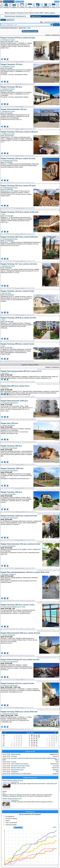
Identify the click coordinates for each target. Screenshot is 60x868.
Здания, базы (36, 16)
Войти (57, 2)
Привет (5, 791)
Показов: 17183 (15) (20, 183)
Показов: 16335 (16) (20, 261)
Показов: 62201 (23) (20, 84)
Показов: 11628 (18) (20, 679)
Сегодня (9, 762)
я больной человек (11, 825)
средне (8, 821)
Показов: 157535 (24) (20, 442)
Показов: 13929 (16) (20, 234)
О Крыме (20, 2)
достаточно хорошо (11, 818)
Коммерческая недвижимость (15, 16)
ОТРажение (10, 772)
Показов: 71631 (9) (20, 382)
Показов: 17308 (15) (20, 288)
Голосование (30, 812)
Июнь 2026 (30, 733)
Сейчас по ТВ (30, 751)
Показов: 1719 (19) (20, 729)
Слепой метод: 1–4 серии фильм (17, 774)
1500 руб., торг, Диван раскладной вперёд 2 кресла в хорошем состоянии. (30, 804)
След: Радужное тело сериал (15, 764)
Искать (56, 25)
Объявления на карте (30, 31)
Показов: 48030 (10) (20, 540)
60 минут (10, 756)
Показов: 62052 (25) (20, 568)
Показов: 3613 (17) (20, 707)
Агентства (47, 22)
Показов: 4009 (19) (20, 61)
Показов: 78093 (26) (20, 488)
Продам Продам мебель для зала (13, 780)
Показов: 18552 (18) (20, 655)
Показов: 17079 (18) (20, 208)
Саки (3, 20)
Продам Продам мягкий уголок (12, 799)
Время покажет (11, 754)
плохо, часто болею (11, 823)
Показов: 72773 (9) (19, 397)
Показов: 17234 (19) (20, 341)
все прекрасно (10, 816)
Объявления (9, 2)
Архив (55, 827)
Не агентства (56, 22)
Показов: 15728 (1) (20, 361)
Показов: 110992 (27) (20, 129)
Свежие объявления (30, 778)
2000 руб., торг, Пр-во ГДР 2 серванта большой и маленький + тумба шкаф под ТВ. (30, 786)
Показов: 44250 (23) (20, 600)
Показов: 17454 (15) (20, 315)
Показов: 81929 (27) (20, 106)
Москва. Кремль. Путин (14, 768)
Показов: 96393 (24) (20, 419)
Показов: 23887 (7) (20, 629)
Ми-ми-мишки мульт (13, 770)
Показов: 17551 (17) (20, 155)
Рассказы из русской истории (16, 766)
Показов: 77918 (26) (20, 512)
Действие (11, 20)
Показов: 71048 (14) (20, 464)
